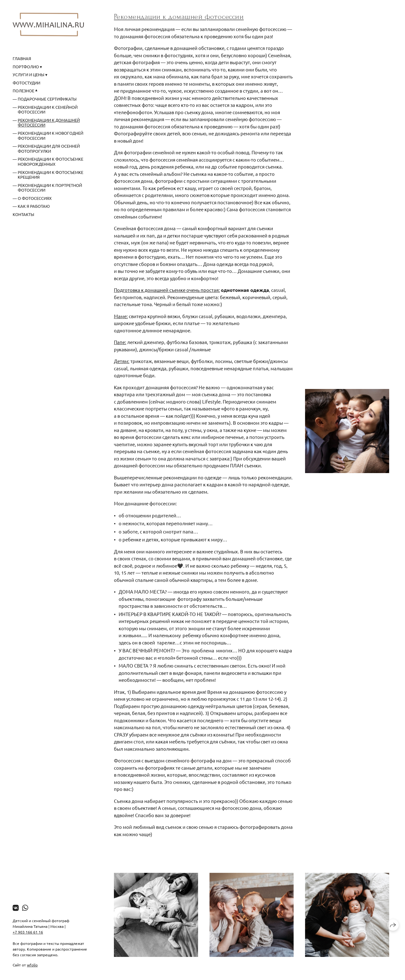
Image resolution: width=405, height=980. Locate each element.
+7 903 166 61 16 (28, 932)
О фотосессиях (35, 198)
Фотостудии (26, 83)
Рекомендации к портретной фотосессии (50, 188)
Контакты (23, 214)
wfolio (32, 965)
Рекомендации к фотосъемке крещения (50, 175)
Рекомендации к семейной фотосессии (48, 110)
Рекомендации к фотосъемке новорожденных (50, 161)
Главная (22, 58)
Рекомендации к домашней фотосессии (49, 123)
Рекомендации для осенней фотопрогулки (49, 148)
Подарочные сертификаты (47, 99)
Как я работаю (34, 206)
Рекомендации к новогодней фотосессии (50, 136)
